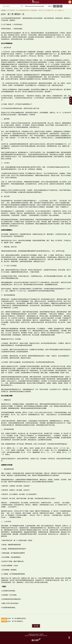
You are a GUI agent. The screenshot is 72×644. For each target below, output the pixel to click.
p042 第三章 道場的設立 (12, 621)
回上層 (36, 626)
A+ (61, 6)
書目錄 (71, 101)
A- (54, 6)
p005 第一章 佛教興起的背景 (13, 619)
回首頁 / (4, 10)
